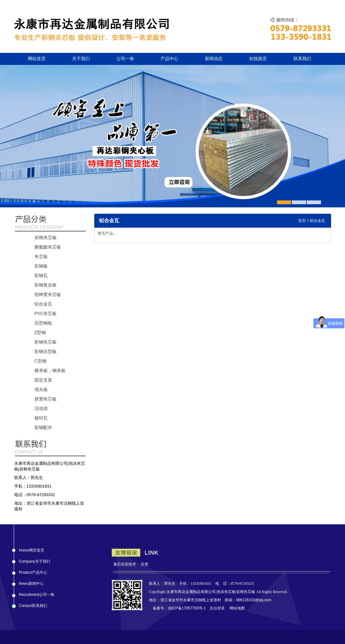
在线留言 (258, 59)
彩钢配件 (43, 427)
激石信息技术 (125, 564)
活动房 (41, 408)
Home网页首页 (32, 549)
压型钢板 (43, 323)
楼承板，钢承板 (50, 370)
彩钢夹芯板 (46, 342)
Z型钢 (40, 332)
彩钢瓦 (41, 275)
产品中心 (169, 59)
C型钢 (40, 361)
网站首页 (37, 59)
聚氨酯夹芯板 (48, 247)
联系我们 (302, 59)
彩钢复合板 (46, 285)
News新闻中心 (31, 582)
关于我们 (81, 59)
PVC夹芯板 (46, 313)
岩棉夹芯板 (46, 237)
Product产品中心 (33, 571)
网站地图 (237, 608)
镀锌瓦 (41, 418)
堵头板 (41, 389)
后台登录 (217, 608)
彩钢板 (41, 266)
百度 (145, 564)
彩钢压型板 (46, 351)
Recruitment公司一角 (37, 593)
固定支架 (43, 380)
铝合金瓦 (43, 304)
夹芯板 (41, 256)
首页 (302, 221)
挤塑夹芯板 (46, 399)
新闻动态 (214, 59)
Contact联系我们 (33, 604)
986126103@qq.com (254, 600)
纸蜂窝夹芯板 (48, 294)
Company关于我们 (35, 560)
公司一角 (125, 59)
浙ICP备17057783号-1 (187, 608)
